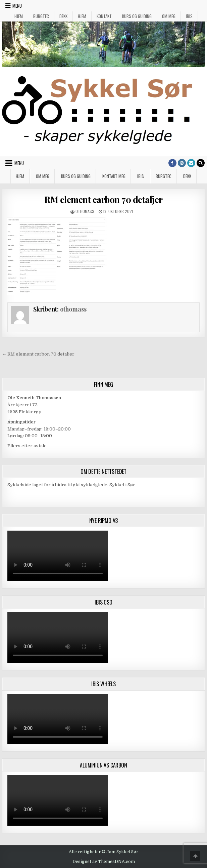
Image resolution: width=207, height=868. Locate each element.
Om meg (169, 16)
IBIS (189, 16)
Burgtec (41, 16)
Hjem (19, 16)
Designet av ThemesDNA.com (104, 862)
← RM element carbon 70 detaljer (38, 354)
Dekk (63, 16)
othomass (85, 211)
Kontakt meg (114, 176)
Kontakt (104, 16)
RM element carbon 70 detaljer (104, 199)
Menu (17, 6)
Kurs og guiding (137, 16)
